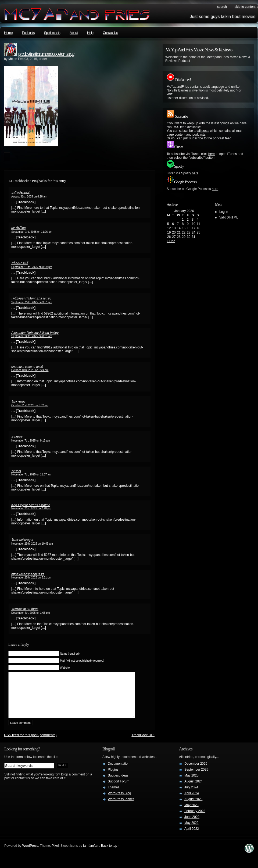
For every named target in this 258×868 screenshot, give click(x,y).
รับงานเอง (18, 401)
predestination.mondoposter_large (46, 54)
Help (90, 33)
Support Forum (119, 789)
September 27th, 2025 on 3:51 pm (32, 302)
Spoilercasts (52, 33)
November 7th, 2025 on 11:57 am (31, 474)
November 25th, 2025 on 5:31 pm (31, 578)
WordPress (30, 854)
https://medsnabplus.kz (28, 574)
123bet (16, 471)
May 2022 (191, 831)
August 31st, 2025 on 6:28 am (29, 197)
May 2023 (191, 813)
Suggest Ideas (118, 784)
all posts (203, 131)
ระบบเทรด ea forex (25, 609)
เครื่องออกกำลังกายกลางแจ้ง (31, 298)
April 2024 (192, 801)
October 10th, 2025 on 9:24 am (30, 370)
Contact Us (110, 33)
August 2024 (193, 789)
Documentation (119, 772)
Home (8, 33)
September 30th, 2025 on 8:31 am (32, 336)
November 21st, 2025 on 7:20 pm (31, 508)
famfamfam (91, 854)
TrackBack (143, 743)
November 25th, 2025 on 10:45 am (32, 544)
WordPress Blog (119, 801)
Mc (10, 59)
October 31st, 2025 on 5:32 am (30, 405)
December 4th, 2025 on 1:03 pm (31, 613)
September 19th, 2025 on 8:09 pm (32, 267)
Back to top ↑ (110, 854)
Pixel (55, 854)
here (212, 154)
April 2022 (192, 837)
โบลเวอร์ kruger (22, 540)
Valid (229, 217)
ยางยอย (17, 437)
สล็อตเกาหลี (20, 263)
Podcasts (28, 33)
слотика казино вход (27, 367)
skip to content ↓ (246, 7)
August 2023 (193, 807)
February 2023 (195, 819)
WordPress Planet (121, 807)
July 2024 (191, 795)
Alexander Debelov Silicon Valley (35, 333)
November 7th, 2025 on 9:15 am (31, 441)
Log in (224, 212)
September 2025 (196, 778)
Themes (114, 795)
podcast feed (222, 138)
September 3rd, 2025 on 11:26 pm (32, 232)
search (222, 7)
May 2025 (191, 784)
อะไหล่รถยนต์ (21, 193)
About (74, 33)
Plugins (113, 778)
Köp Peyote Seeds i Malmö (31, 505)
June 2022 (192, 825)
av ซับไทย (18, 228)
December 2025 (196, 772)
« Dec (171, 241)
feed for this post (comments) (30, 743)
